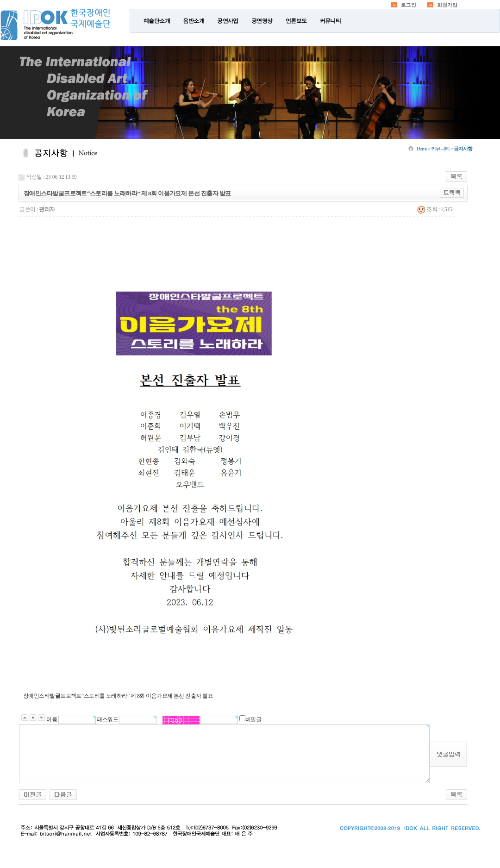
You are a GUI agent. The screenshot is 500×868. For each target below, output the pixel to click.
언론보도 (296, 21)
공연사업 (228, 21)
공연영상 (262, 21)
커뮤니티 (331, 21)
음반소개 (194, 21)
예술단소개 (157, 21)
